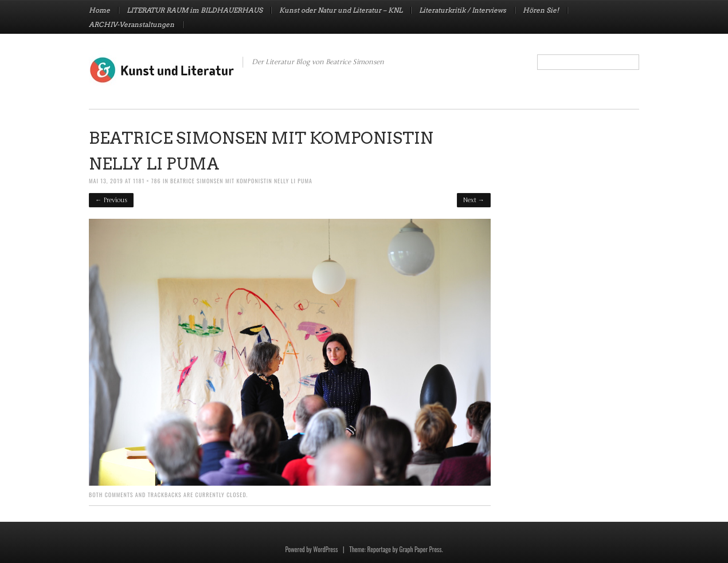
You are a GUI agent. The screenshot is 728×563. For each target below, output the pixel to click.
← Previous (111, 200)
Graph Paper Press (420, 549)
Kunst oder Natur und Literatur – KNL (341, 10)
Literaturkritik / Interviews (463, 10)
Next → (474, 200)
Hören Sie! (541, 10)
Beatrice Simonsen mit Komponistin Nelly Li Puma (241, 181)
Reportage (379, 549)
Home (99, 10)
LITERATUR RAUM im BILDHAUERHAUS (195, 10)
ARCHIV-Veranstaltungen (132, 25)
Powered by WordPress (311, 549)
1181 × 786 (147, 181)
